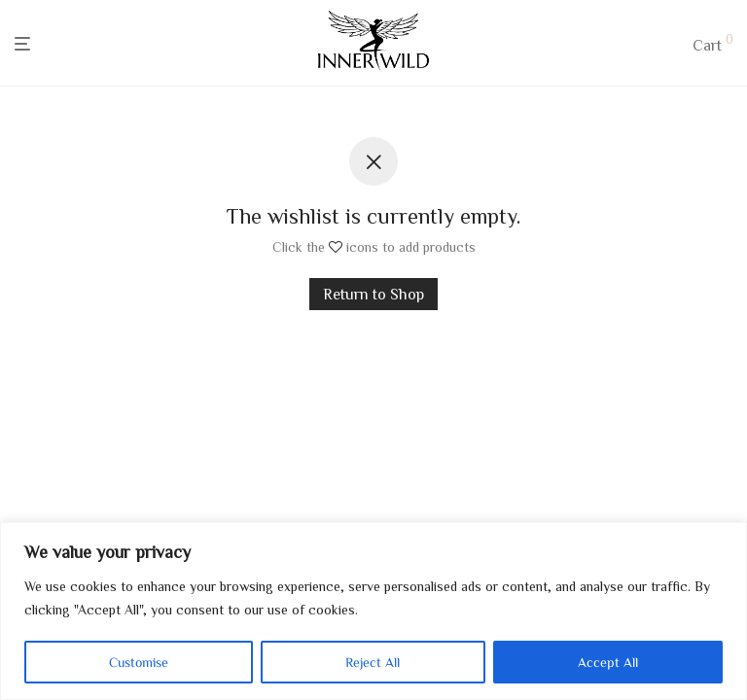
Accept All (608, 662)
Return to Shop (373, 294)
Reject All (373, 662)
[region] (373, 611)
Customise (139, 662)
